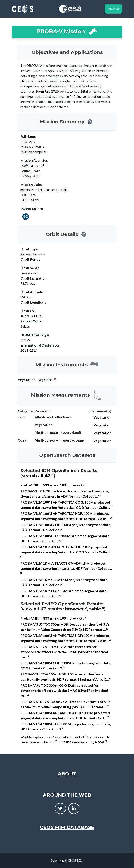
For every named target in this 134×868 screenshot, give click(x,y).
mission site (29, 190)
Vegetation (102, 417)
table (97, 609)
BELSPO (36, 166)
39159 (25, 340)
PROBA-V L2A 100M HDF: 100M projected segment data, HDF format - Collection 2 (65, 538)
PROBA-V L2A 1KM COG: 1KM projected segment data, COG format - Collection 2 (64, 582)
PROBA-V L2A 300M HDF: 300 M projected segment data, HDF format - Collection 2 (66, 727)
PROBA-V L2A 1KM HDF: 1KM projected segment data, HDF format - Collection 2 (64, 593)
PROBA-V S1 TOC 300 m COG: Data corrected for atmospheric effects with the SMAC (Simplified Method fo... (64, 690)
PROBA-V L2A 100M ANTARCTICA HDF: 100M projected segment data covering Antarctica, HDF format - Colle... (66, 638)
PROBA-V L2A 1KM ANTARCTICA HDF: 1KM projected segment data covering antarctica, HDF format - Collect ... (66, 567)
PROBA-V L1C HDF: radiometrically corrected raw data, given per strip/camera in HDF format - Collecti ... (65, 494)
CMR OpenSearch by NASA (84, 742)
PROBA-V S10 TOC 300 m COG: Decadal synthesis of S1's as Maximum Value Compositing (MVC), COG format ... (65, 704)
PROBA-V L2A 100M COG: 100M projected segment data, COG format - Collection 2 (66, 527)
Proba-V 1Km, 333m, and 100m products (53, 485)
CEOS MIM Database (67, 827)
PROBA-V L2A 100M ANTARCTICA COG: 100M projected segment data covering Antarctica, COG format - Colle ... (66, 505)
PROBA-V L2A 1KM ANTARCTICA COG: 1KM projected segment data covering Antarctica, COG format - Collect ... (67, 551)
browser (76, 609)
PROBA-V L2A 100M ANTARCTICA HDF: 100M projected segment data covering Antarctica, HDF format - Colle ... (66, 516)
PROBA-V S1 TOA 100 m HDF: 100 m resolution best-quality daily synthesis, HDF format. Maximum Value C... (66, 677)
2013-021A (29, 350)
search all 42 (38, 476)
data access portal (53, 190)
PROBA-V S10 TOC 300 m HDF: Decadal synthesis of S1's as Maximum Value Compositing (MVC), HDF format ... (65, 627)
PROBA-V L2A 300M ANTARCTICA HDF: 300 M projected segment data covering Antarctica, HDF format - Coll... (65, 715)
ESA (23, 166)
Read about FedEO (70, 737)
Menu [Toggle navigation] (113, 9)
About (67, 774)
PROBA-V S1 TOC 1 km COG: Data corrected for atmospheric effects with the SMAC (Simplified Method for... (64, 652)
